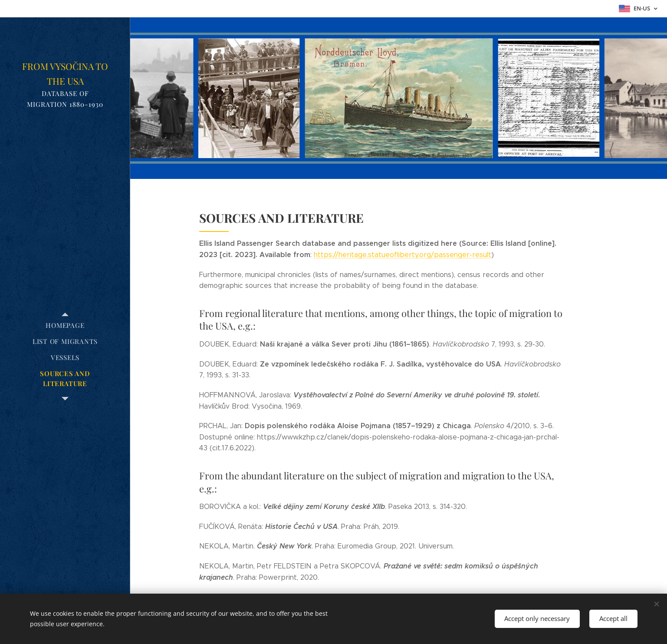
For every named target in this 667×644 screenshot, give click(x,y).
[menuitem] (65, 325)
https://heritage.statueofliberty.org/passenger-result (402, 255)
